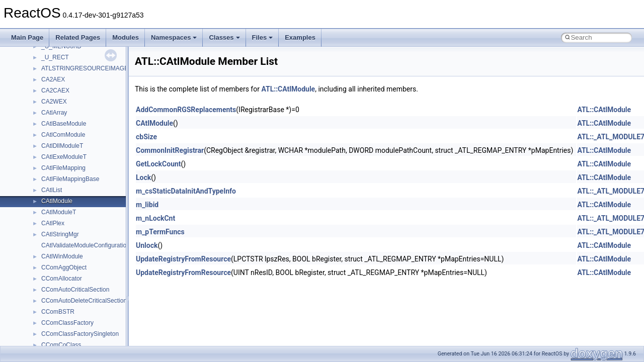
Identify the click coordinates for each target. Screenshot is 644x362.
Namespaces (174, 37)
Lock (143, 177)
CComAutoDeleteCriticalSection (84, 301)
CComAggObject (64, 267)
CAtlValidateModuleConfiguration (86, 245)
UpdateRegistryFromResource (183, 259)
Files (263, 37)
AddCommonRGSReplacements (186, 110)
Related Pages (78, 37)
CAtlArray (54, 113)
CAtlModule (57, 201)
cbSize (146, 137)
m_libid (147, 205)
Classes (224, 37)
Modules (126, 37)
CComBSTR (58, 312)
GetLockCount (158, 164)
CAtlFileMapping (63, 168)
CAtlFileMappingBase (70, 179)
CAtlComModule (63, 135)
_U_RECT (55, 57)
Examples (300, 37)
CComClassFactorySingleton (80, 334)
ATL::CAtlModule (288, 89)
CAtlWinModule (62, 256)
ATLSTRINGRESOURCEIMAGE (85, 68)
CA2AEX (53, 79)
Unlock (147, 245)
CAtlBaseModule (64, 124)
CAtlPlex (53, 223)
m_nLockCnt (155, 218)
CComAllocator (62, 279)
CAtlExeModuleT (64, 157)
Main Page (27, 37)
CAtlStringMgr (60, 234)
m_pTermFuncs (160, 232)
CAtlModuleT (59, 212)
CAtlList (52, 190)
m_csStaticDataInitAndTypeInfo (186, 191)
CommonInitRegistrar (170, 150)
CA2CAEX (55, 90)
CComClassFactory (67, 323)
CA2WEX (54, 102)
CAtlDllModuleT (62, 146)
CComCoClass (61, 345)
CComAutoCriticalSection (75, 290)
